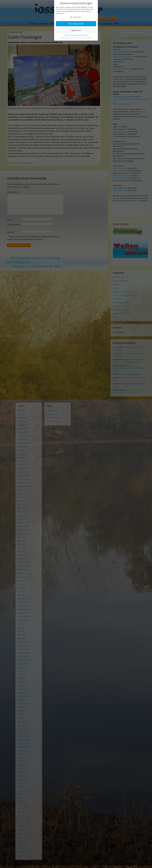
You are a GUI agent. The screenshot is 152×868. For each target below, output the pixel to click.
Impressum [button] (89, 38)
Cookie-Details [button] (64, 38)
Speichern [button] (76, 30)
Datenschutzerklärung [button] (77, 38)
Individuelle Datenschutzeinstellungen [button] (76, 35)
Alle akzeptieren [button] (76, 24)
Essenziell (75, 17)
